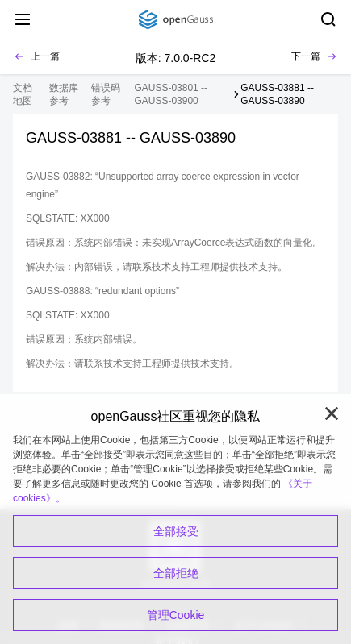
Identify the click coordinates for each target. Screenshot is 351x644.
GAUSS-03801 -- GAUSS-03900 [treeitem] (171, 94)
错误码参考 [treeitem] (106, 94)
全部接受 (176, 531)
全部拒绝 (176, 573)
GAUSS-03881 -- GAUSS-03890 (277, 94)
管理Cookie (176, 615)
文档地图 (23, 94)
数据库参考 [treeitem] (64, 94)
